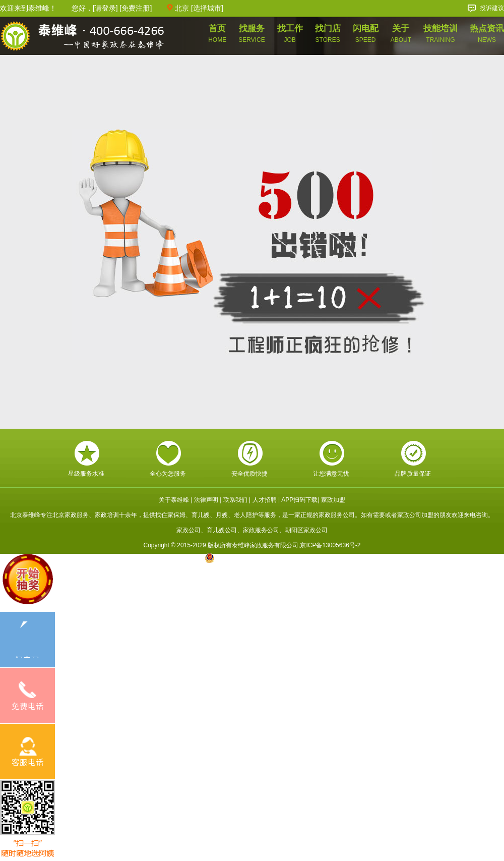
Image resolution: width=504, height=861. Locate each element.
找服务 (251, 34)
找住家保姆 (170, 515)
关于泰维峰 (174, 500)
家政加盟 (333, 500)
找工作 (290, 34)
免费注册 (136, 8)
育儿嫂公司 (222, 530)
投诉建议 (492, 8)
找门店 (328, 34)
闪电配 (366, 34)
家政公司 (188, 530)
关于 (401, 34)
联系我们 (235, 500)
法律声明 (206, 500)
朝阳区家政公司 (306, 530)
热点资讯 (487, 33)
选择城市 (207, 8)
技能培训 (440, 34)
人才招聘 (265, 500)
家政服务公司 (261, 530)
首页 (217, 34)
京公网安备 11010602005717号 (252, 558)
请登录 (105, 8)
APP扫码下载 (299, 500)
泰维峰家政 (82, 37)
